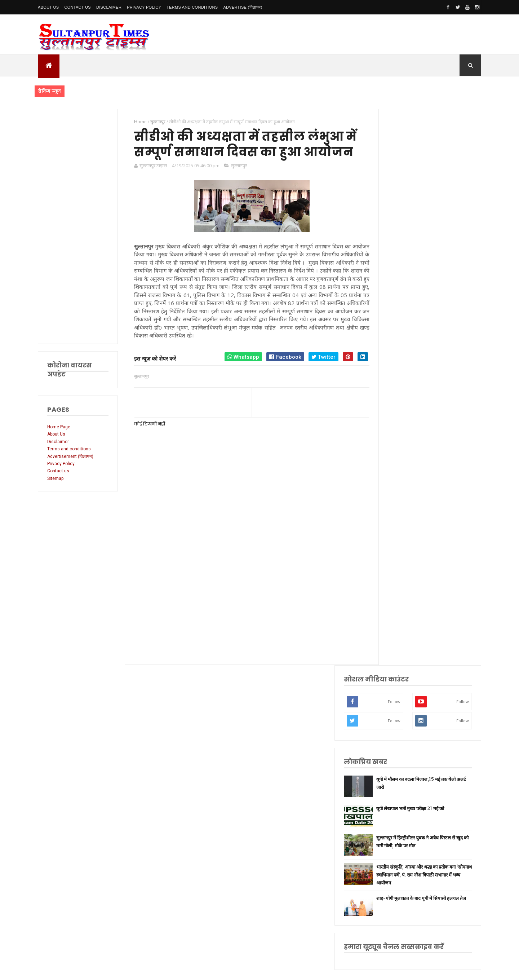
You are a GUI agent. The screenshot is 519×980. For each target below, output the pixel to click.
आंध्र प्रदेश (394, 693)
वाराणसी (393, 613)
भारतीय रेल (395, 647)
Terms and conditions (192, 7)
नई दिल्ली (394, 557)
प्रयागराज (393, 602)
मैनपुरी (392, 772)
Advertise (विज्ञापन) (243, 7)
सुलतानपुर (394, 546)
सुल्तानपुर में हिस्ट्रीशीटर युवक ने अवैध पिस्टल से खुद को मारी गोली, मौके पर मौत (442, 289)
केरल (390, 727)
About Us (48, 7)
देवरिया (392, 670)
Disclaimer (109, 7)
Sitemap (55, 478)
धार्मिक (392, 625)
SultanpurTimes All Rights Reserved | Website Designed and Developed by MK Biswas (176, 970)
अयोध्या (392, 659)
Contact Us (77, 7)
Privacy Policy (144, 7)
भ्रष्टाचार (392, 761)
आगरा (391, 704)
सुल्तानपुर (235, 184)
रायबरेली (393, 580)
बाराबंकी (393, 738)
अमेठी (391, 568)
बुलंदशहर (393, 749)
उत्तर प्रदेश (394, 523)
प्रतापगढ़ (393, 636)
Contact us (58, 471)
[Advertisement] (76, 226)
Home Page (59, 427)
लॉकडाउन (394, 591)
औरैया (391, 715)
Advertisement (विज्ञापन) (70, 456)
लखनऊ (392, 534)
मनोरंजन (393, 681)
